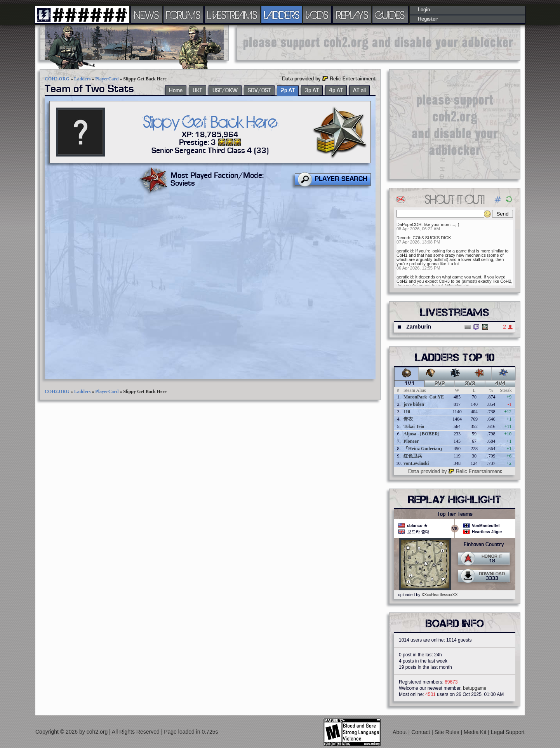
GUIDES (390, 15)
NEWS (146, 15)
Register (428, 19)
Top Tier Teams (455, 514)
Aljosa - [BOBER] (422, 434)
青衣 (408, 419)
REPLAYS (352, 15)
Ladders (83, 79)
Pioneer (411, 441)
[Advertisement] (379, 43)
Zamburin (419, 327)
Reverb (403, 238)
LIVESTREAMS (232, 15)
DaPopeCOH (409, 224)
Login (424, 10)
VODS (317, 15)
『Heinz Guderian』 (424, 449)
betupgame (475, 688)
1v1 (410, 384)
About (400, 732)
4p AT (336, 90)
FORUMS (183, 15)
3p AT (312, 90)
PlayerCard (107, 79)
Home (176, 90)
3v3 (470, 384)
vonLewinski (416, 463)
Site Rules (448, 732)
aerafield (405, 251)
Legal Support (508, 732)
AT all (359, 90)
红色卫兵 (413, 456)
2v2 (440, 384)
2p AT (288, 90)
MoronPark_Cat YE (424, 397)
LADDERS (282, 15)
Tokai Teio (414, 426)
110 (407, 412)
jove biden (414, 404)
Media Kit (476, 732)
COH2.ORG (57, 79)
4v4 (500, 384)
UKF (197, 90)
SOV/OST (259, 90)
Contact (421, 732)
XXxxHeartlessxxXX (439, 595)
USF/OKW (225, 90)
